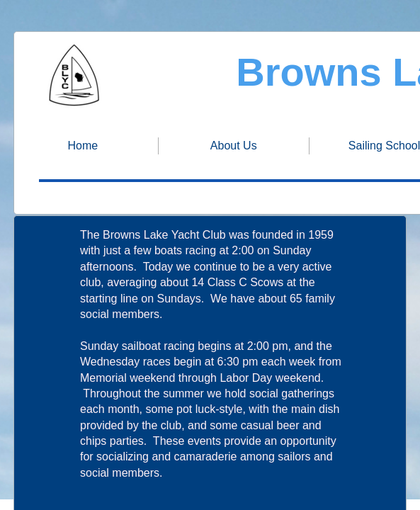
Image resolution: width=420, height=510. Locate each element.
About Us (234, 146)
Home (83, 146)
